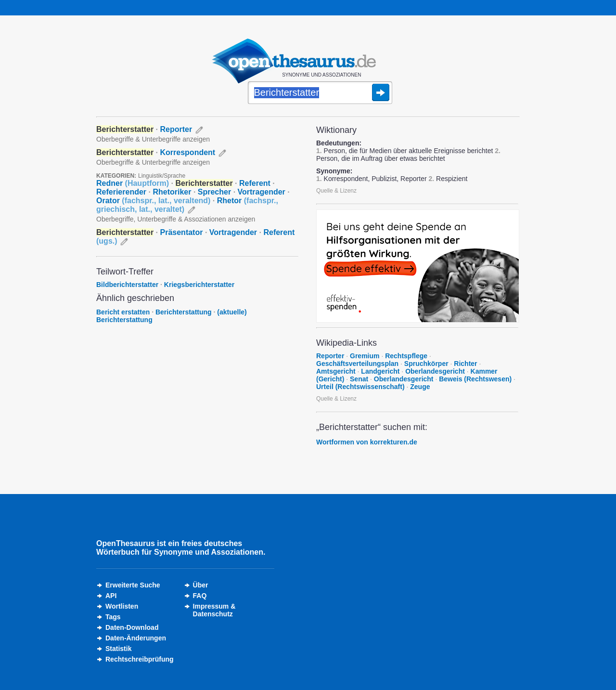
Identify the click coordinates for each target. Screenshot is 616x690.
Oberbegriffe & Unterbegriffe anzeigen (153, 139)
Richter (465, 364)
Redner (133, 183)
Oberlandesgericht (435, 371)
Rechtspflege (406, 356)
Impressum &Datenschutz (214, 610)
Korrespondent (188, 152)
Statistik (118, 649)
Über (201, 585)
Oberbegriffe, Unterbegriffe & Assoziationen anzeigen (176, 219)
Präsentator (182, 232)
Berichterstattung (184, 312)
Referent (255, 183)
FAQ (200, 596)
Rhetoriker (172, 192)
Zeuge (420, 387)
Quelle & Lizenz (336, 191)
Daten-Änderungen (136, 638)
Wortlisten (122, 606)
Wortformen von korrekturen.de (367, 442)
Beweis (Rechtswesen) (475, 379)
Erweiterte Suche (133, 585)
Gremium (365, 356)
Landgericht (380, 371)
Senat (359, 379)
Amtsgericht (336, 371)
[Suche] (320, 93)
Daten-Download (132, 627)
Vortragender (262, 192)
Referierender (121, 192)
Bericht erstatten (123, 312)
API (111, 596)
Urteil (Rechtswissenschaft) (360, 387)
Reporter (176, 129)
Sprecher (214, 192)
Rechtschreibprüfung (140, 659)
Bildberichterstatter (127, 285)
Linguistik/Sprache (162, 176)
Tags (113, 617)
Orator (153, 201)
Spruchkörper (426, 364)
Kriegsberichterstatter (199, 285)
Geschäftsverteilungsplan (357, 364)
